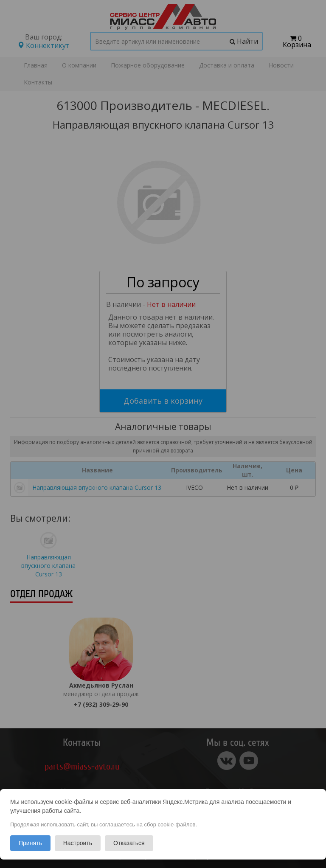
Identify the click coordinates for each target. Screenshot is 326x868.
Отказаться (129, 843)
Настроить (78, 843)
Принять (30, 843)
